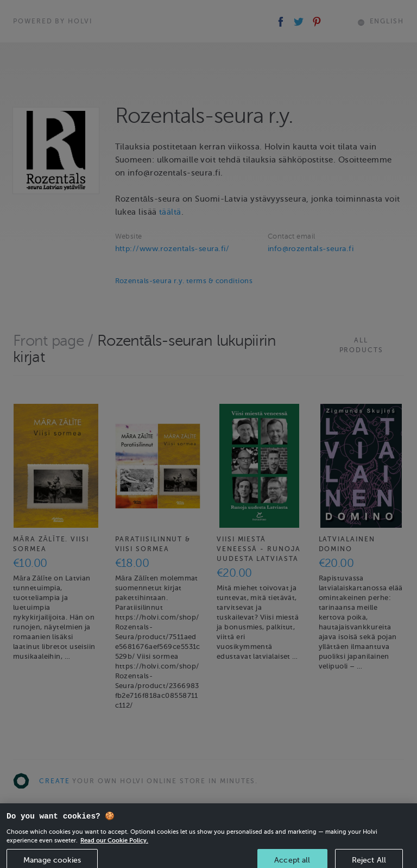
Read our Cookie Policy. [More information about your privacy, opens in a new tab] (114, 847)
